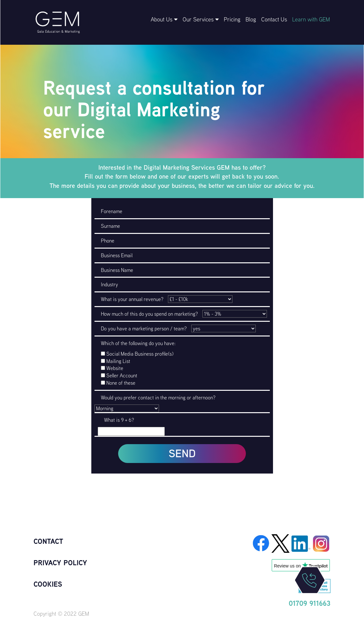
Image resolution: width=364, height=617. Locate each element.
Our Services (201, 19)
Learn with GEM (311, 19)
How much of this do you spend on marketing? (149, 314)
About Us (164, 19)
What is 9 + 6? (119, 420)
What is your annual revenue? (132, 299)
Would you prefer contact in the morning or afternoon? (158, 397)
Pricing (232, 19)
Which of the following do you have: (138, 343)
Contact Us (274, 19)
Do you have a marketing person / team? (144, 328)
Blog (251, 19)
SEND (182, 453)
